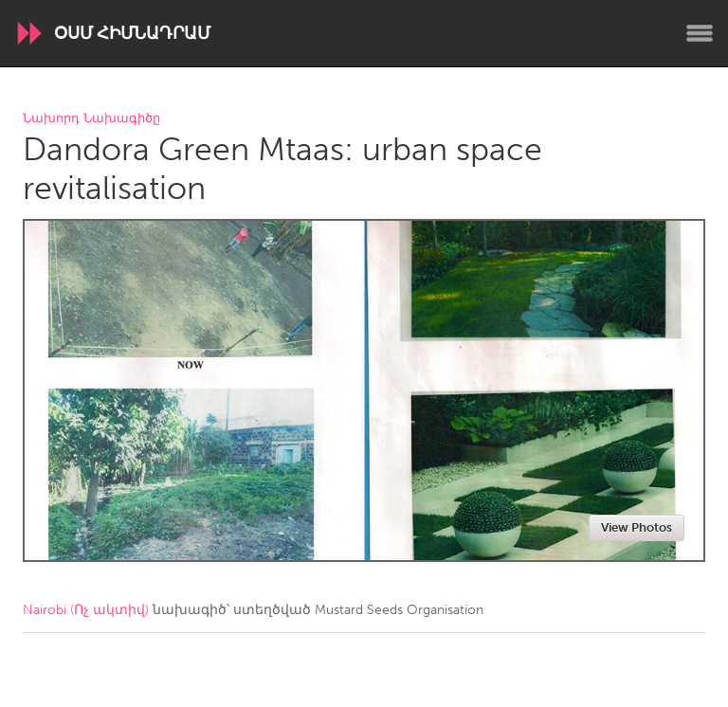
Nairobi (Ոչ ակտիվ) (86, 610)
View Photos (637, 527)
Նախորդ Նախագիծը (91, 119)
